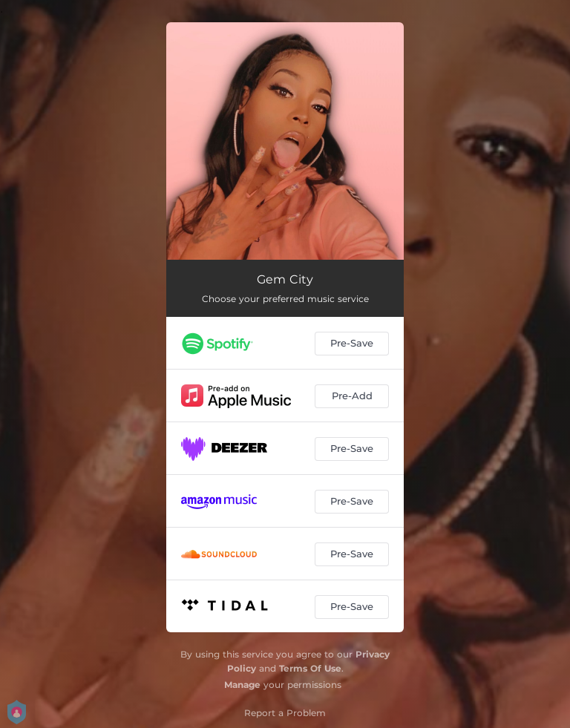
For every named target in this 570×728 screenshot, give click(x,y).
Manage (242, 685)
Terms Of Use (310, 668)
